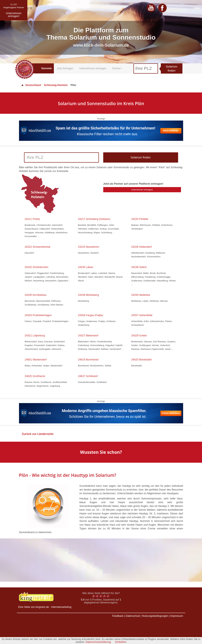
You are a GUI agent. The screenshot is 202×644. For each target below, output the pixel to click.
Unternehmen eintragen (93, 68)
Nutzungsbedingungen (155, 616)
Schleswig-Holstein (56, 85)
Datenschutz (133, 616)
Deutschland (31, 85)
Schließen (121, 642)
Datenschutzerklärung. (98, 642)
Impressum (177, 616)
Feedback (118, 616)
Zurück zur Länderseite (38, 434)
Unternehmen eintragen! (142, 190)
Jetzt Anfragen (65, 68)
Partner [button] (117, 68)
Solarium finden (172, 69)
